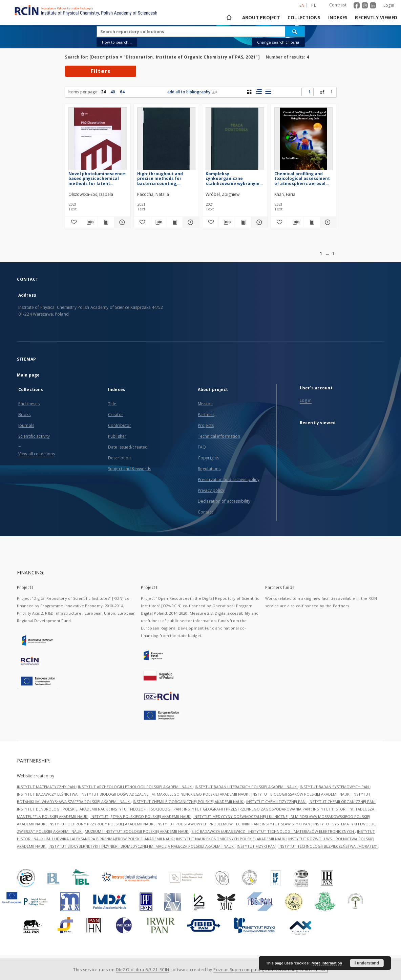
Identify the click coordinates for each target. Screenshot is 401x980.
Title (112, 404)
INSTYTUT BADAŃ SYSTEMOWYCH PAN (335, 787)
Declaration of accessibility (224, 501)
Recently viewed (376, 18)
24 (103, 92)
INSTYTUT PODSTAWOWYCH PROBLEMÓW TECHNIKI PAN (208, 824)
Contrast (338, 5)
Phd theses (29, 404)
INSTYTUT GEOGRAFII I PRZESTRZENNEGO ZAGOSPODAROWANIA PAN (247, 809)
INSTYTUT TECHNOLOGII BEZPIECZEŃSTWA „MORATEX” (328, 846)
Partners (206, 415)
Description (119, 458)
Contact (205, 512)
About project (261, 18)
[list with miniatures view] (259, 92)
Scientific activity (34, 436)
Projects (206, 425)
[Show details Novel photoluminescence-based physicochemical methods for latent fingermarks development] (121, 222)
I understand (367, 963)
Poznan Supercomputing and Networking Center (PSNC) (271, 970)
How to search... (117, 42)
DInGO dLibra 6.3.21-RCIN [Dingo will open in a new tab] (143, 970)
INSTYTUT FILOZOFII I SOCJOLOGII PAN (146, 809)
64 (122, 92)
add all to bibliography (192, 92)
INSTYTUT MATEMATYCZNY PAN (46, 787)
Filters (101, 71)
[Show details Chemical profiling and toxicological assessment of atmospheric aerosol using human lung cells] (327, 222)
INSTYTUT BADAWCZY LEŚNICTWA (48, 794)
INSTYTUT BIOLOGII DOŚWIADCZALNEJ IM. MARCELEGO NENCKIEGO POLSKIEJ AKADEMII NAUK (165, 794)
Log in (306, 400)
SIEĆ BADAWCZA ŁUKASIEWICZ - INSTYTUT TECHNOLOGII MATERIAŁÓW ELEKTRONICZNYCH (273, 831)
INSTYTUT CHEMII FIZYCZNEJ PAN (276, 802)
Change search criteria (278, 42)
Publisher (117, 436)
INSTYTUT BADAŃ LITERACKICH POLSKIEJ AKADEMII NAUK (246, 787)
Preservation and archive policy (229, 480)
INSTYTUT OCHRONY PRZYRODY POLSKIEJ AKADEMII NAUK (101, 824)
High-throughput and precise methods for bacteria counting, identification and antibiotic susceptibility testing (163, 178)
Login (389, 5)
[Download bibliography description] (89, 222)
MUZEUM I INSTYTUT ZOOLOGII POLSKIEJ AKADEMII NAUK (137, 831)
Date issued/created (128, 447)
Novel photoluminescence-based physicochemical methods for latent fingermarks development (98, 178)
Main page (28, 375)
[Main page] (228, 18)
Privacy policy (211, 490)
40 (113, 92)
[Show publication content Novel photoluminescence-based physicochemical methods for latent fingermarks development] (106, 222)
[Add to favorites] (73, 222)
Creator (116, 415)
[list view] (268, 92)
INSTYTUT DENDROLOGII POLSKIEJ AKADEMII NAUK (63, 809)
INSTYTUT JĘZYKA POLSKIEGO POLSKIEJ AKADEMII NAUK (141, 816)
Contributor (120, 425)
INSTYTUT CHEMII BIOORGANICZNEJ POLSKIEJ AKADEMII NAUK (188, 802)
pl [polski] (314, 5)
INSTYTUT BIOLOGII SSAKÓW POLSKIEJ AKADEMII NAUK (301, 794)
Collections (304, 18)
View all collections (37, 454)
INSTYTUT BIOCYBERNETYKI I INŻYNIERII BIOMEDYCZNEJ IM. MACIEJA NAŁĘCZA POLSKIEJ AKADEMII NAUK (142, 846)
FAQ (202, 447)
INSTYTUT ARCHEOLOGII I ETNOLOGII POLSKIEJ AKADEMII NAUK (135, 787)
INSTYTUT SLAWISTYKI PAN (287, 824)
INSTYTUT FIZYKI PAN (257, 846)
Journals (26, 425)
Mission (205, 404)
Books (25, 415)
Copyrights (208, 458)
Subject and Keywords (130, 469)
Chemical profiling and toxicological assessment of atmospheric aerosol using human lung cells (302, 178)
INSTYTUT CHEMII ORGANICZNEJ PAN (342, 802)
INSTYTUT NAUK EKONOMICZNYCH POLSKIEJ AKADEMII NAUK (231, 839)
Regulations (209, 469)
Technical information (219, 436)
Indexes (338, 18)
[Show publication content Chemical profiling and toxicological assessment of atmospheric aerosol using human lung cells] (311, 222)
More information (327, 963)
